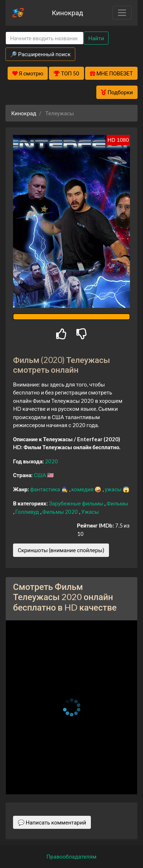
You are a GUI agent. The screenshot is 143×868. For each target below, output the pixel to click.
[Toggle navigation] (122, 13)
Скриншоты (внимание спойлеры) (61, 550)
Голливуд (28, 512)
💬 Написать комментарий (52, 822)
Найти (96, 38)
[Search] (45, 38)
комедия (83, 489)
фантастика (46, 489)
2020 (51, 461)
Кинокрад (67, 13)
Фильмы (117, 503)
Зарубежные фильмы (77, 503)
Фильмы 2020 (61, 512)
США (40, 475)
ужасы (113, 489)
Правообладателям (72, 856)
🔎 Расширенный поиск (40, 54)
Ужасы (90, 512)
